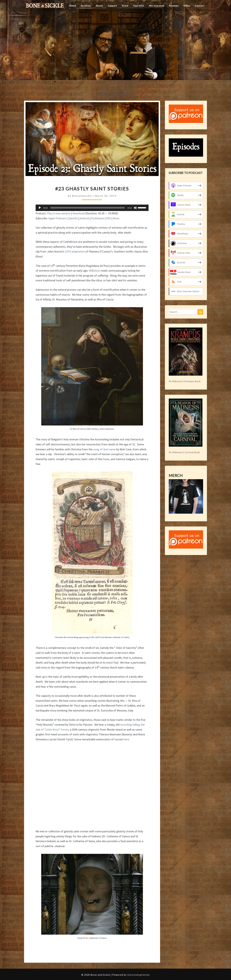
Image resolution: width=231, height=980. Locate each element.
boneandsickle (82, 196)
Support (109, 17)
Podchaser (98, 218)
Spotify (73, 218)
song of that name (104, 449)
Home (68, 17)
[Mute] (135, 208)
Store (122, 17)
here (126, 739)
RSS (109, 218)
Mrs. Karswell (155, 17)
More (116, 218)
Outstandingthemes (138, 975)
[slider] (88, 208)
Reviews (173, 17)
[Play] (40, 208)
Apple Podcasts (58, 218)
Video (186, 17)
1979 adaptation (75, 251)
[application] (92, 208)
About (95, 17)
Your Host (136, 17)
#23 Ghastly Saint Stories (92, 189)
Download (79, 213)
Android (84, 218)
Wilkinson (95, 271)
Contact (200, 17)
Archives (81, 17)
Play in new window (59, 213)
